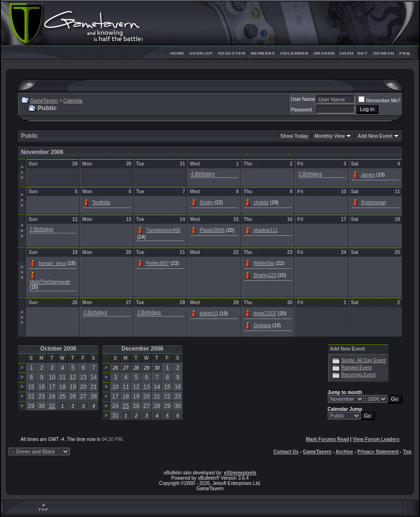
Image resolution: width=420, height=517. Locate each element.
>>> (22, 172)
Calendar (73, 101)
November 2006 (42, 152)
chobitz (261, 203)
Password (302, 110)
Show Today (294, 136)
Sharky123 (265, 275)
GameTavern (44, 101)
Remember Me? (379, 101)
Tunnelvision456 (163, 230)
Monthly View (330, 136)
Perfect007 (158, 263)
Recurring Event (358, 375)
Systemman (373, 203)
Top (407, 452)
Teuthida (101, 203)
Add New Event (375, 136)
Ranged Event (356, 368)
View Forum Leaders (376, 439)
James (368, 175)
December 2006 (142, 349)
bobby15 (209, 313)
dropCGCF (265, 313)
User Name (303, 99)
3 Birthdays (310, 174)
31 (52, 406)
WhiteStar (264, 263)
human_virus (52, 263)
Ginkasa (262, 325)
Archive (344, 452)
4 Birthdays (203, 174)
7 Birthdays (42, 229)
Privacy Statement (378, 452)
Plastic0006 (212, 230)
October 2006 (58, 349)
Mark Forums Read (327, 439)
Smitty (206, 203)
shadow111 (265, 230)
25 (126, 406)
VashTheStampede (50, 282)
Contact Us (286, 452)
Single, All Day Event (363, 360)
